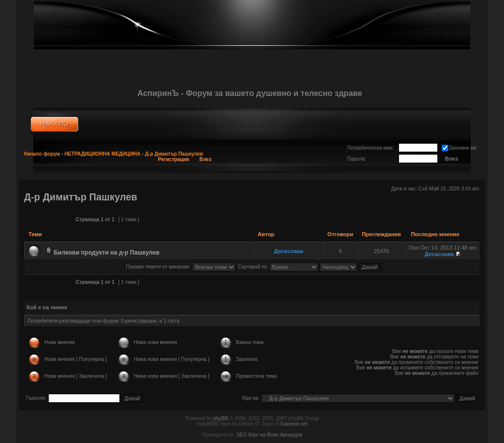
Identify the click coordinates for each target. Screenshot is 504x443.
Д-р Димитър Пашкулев (174, 154)
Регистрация (173, 159)
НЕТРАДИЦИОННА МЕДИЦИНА (103, 154)
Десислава (289, 251)
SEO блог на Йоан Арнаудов (269, 435)
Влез (205, 159)
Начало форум (42, 154)
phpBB (220, 418)
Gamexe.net (294, 424)
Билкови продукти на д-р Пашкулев (107, 253)
